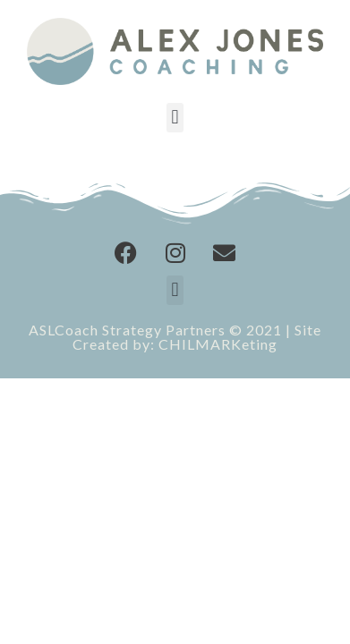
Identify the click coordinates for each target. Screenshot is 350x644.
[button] (175, 118)
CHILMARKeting (218, 344)
